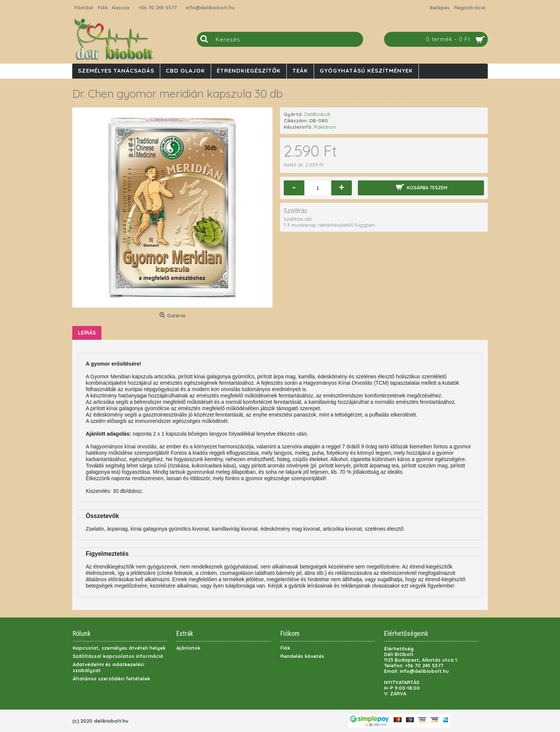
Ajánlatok (188, 648)
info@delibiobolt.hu (210, 7)
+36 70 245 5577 (158, 7)
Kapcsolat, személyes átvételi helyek (119, 648)
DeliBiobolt (317, 114)
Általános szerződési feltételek (111, 678)
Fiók (285, 648)
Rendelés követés (302, 656)
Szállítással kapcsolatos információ (118, 656)
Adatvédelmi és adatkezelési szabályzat (108, 667)
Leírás (87, 333)
